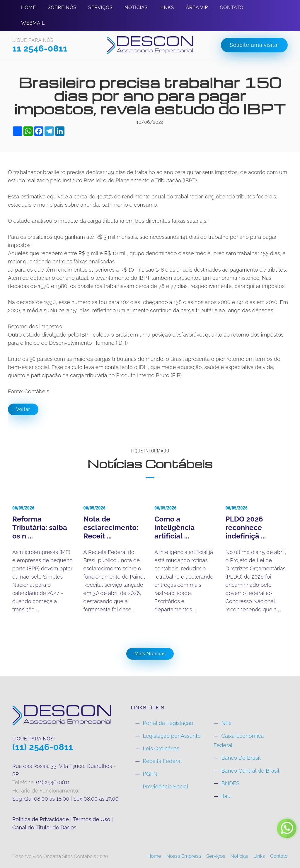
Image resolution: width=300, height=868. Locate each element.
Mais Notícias (150, 654)
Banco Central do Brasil (250, 771)
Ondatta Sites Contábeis (70, 856)
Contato (232, 7)
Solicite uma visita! (254, 45)
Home (29, 7)
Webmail (33, 23)
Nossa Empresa (184, 856)
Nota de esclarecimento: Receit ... (111, 528)
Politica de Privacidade (41, 819)
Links (167, 7)
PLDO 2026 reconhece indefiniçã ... (246, 528)
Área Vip (197, 7)
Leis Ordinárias (161, 748)
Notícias (136, 7)
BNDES (230, 783)
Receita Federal (162, 761)
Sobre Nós (62, 7)
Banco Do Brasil (241, 758)
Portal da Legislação (168, 723)
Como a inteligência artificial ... (175, 528)
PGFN (150, 774)
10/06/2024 (150, 122)
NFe (226, 723)
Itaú (226, 796)
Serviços (100, 7)
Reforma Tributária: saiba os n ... (40, 528)
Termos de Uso (91, 819)
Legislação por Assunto (172, 736)
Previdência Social (166, 786)
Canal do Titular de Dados (44, 827)
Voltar (23, 409)
